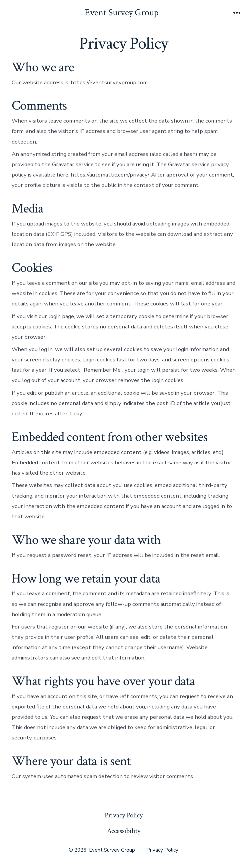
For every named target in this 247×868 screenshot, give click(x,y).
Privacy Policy (124, 815)
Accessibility (124, 831)
